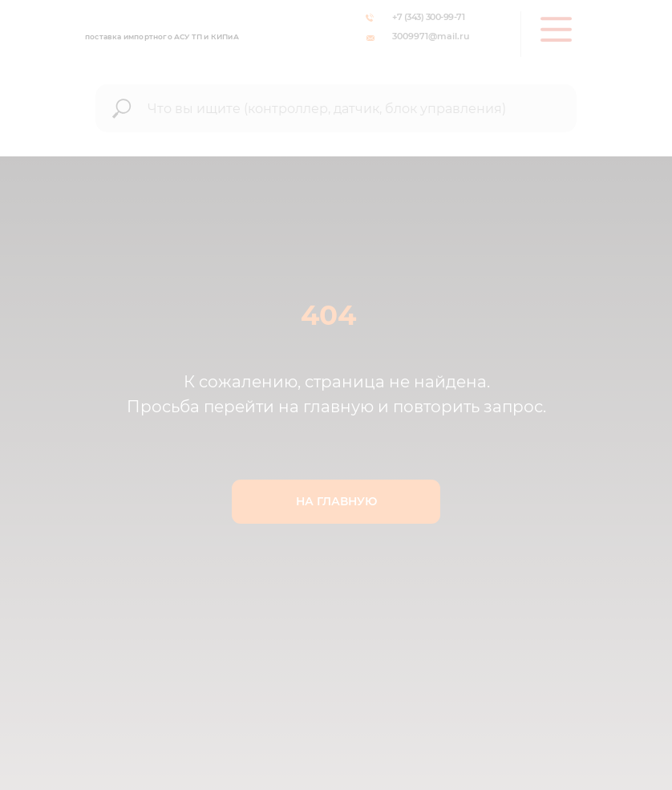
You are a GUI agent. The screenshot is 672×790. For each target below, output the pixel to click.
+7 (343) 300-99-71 (428, 17)
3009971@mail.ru (431, 36)
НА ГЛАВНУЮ (336, 501)
